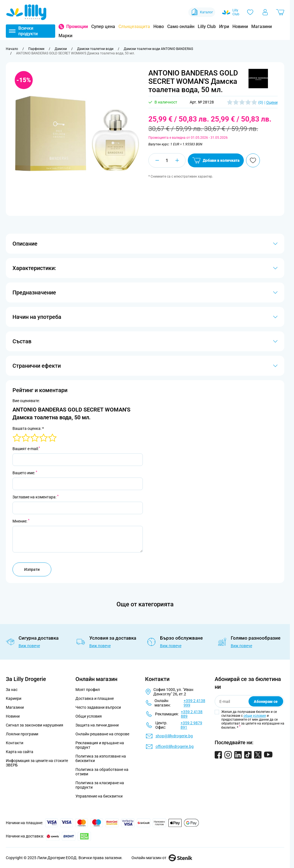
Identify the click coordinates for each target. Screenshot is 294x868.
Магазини (262, 27)
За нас (12, 690)
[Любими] (250, 12)
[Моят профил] (265, 12)
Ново (159, 27)
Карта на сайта (20, 752)
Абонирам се (266, 702)
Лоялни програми (22, 734)
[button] (258, 79)
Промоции (77, 27)
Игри (224, 27)
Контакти (15, 743)
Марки (65, 36)
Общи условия (89, 716)
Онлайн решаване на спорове (102, 734)
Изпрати (32, 569)
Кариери (14, 698)
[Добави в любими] (253, 160)
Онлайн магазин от (162, 858)
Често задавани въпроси (98, 707)
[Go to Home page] (26, 12)
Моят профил (88, 690)
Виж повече (29, 646)
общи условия (255, 716)
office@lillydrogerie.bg (175, 746)
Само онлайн (181, 27)
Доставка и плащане (95, 698)
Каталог (202, 12)
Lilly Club (207, 27)
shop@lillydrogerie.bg (174, 736)
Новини (240, 27)
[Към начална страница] (12, 49)
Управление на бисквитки (99, 796)
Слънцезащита (134, 27)
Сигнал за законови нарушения (35, 725)
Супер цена (103, 27)
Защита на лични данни (97, 725)
